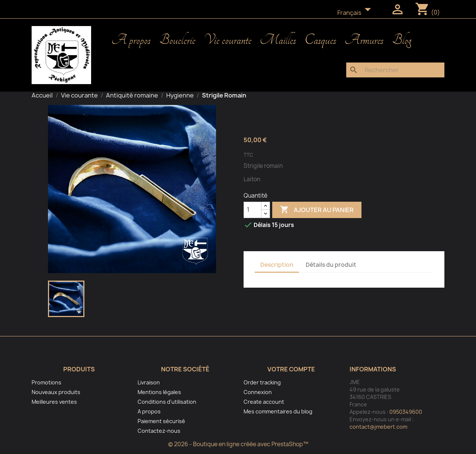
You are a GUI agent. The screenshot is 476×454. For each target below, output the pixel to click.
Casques (320, 40)
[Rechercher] (395, 70)
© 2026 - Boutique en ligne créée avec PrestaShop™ (238, 444)
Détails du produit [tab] (331, 265)
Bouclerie (177, 40)
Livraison (149, 382)
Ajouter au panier (317, 210)
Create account (264, 402)
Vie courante (228, 40)
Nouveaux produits (56, 392)
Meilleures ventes (54, 402)
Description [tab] (277, 265)
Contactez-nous (159, 431)
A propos (131, 40)
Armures (364, 40)
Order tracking (262, 382)
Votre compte (291, 369)
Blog (402, 40)
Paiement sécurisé (161, 421)
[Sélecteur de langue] (356, 13)
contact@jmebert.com (378, 427)
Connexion (258, 392)
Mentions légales (159, 392)
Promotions (46, 382)
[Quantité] (253, 210)
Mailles (278, 40)
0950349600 (406, 412)
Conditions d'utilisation (167, 402)
